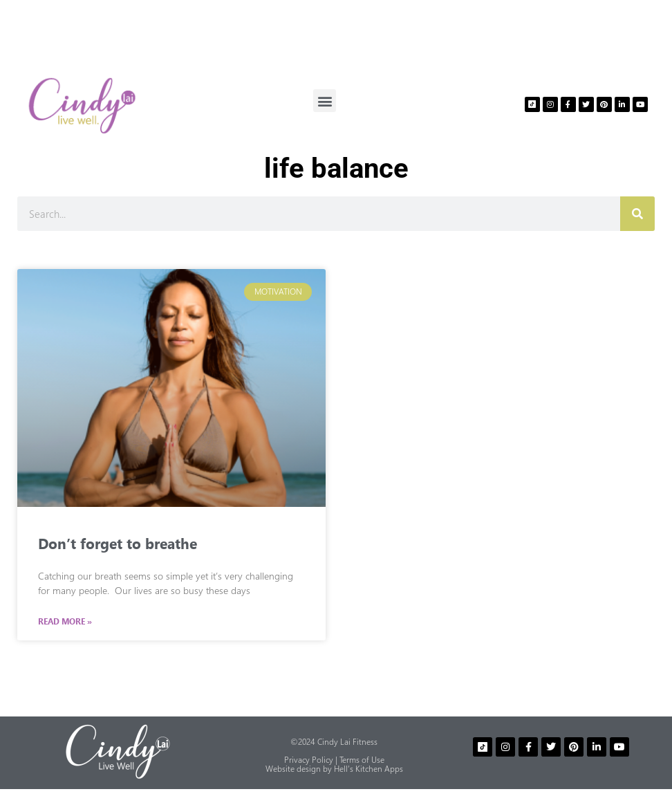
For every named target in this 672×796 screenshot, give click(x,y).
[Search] (637, 214)
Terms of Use (362, 760)
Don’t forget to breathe (118, 543)
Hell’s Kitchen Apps (368, 769)
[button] (325, 101)
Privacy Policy (309, 760)
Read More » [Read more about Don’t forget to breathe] (65, 622)
